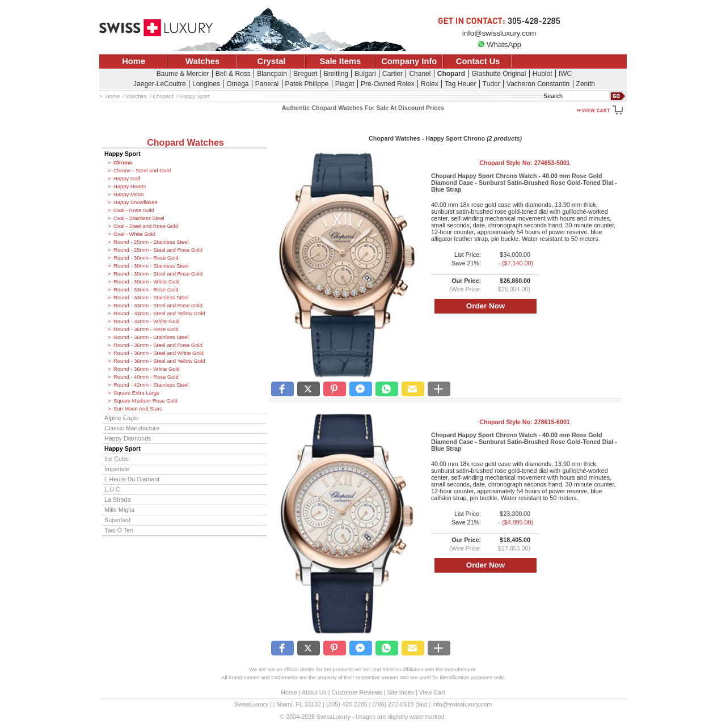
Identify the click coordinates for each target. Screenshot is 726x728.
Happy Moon (128, 194)
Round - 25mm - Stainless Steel (151, 242)
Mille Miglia (119, 510)
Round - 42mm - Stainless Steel (151, 385)
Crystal (272, 61)
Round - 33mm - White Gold (147, 321)
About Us (314, 692)
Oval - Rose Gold (134, 210)
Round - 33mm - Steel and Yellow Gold (159, 314)
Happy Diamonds (128, 438)
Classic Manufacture (132, 428)
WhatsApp (499, 45)
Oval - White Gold (134, 234)
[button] (282, 389)
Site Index (401, 692)
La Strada (117, 500)
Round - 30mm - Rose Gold (146, 258)
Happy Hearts (130, 187)
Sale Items (340, 61)
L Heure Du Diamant (132, 479)
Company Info (409, 61)
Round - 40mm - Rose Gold (146, 377)
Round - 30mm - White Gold (147, 282)
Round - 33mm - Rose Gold (146, 290)
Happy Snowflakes (136, 202)
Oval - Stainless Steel (139, 218)
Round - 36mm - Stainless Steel (151, 337)
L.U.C (112, 489)
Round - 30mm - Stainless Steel (151, 266)
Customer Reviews (356, 692)
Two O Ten (119, 530)
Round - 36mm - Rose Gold (146, 329)
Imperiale (117, 469)
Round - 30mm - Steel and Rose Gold (158, 274)
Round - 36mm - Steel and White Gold (159, 353)
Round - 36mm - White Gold (147, 369)
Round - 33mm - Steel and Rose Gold (158, 306)
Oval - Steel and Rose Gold (146, 226)
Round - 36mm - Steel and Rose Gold (158, 345)
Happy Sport (123, 154)
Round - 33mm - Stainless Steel (151, 298)
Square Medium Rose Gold (145, 401)
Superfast (117, 520)
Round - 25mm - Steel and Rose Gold (158, 250)
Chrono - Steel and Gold (142, 171)
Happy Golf (127, 179)
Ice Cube (117, 459)
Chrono (123, 163)
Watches (202, 61)
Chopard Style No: (525, 163)
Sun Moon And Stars (138, 409)
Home (134, 61)
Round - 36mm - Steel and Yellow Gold (159, 361)
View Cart (432, 692)
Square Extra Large (136, 393)
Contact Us (478, 61)
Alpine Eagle (121, 418)
